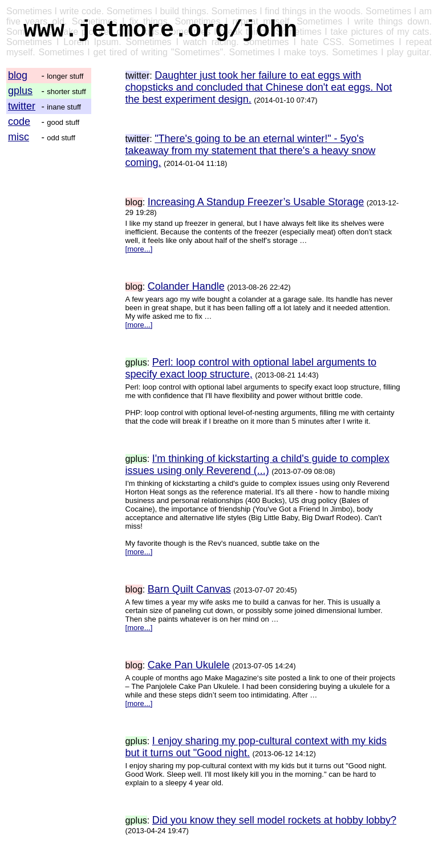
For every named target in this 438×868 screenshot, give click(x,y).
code (19, 121)
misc (19, 137)
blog (18, 75)
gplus (20, 91)
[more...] (139, 249)
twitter (22, 106)
